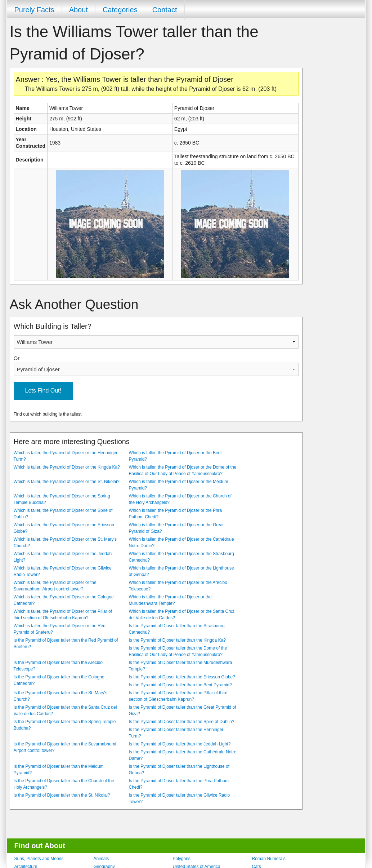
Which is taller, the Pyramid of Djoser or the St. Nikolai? (67, 482)
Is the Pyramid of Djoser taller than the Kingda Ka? (177, 640)
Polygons (182, 859)
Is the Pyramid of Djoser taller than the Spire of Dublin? (182, 722)
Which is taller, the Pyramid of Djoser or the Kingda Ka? (67, 467)
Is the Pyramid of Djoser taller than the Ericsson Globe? (182, 677)
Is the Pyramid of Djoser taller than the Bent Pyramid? (180, 685)
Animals (101, 859)
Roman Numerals (269, 859)
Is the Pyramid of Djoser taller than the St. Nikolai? (62, 795)
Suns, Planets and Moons (39, 859)
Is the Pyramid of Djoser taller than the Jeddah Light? (180, 744)
